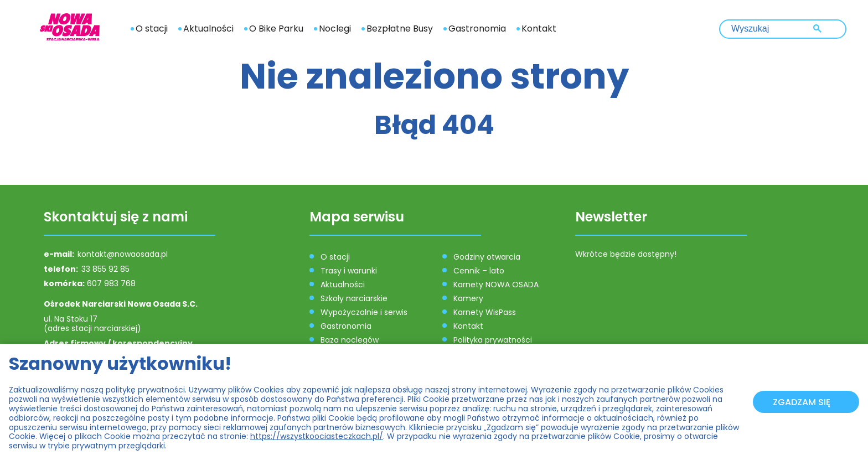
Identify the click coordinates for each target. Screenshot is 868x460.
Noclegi (335, 29)
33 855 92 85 (105, 269)
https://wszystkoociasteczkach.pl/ (317, 436)
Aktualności (208, 29)
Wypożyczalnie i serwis (364, 312)
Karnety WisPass (485, 312)
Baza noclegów (350, 340)
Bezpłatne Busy (400, 29)
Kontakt (539, 29)
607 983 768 (111, 283)
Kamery (468, 298)
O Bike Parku (276, 29)
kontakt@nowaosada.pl (123, 254)
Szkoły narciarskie (354, 298)
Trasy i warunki (349, 271)
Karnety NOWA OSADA (496, 285)
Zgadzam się (802, 402)
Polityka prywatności (493, 340)
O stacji (152, 29)
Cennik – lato (479, 271)
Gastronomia (477, 29)
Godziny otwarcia (487, 257)
